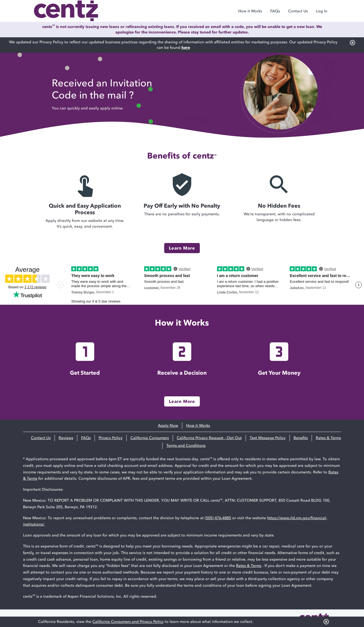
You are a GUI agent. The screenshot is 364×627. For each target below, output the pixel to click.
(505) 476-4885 (218, 518)
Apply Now (168, 426)
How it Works (250, 11)
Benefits (301, 438)
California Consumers (150, 438)
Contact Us (298, 11)
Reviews (66, 438)
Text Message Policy (268, 438)
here (186, 48)
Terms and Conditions (186, 446)
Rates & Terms (328, 438)
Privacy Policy (111, 438)
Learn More (182, 248)
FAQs (275, 11)
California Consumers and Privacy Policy (128, 622)
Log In (322, 11)
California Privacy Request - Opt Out (209, 438)
